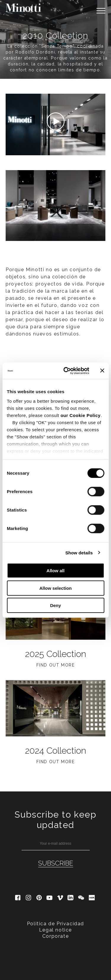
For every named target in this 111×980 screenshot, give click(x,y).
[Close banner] (102, 371)
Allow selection (55, 588)
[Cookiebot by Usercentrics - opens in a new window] (66, 371)
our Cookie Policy (80, 415)
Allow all (55, 571)
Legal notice (55, 930)
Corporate (55, 936)
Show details (79, 552)
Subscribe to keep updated (55, 820)
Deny (55, 605)
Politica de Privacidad (55, 924)
